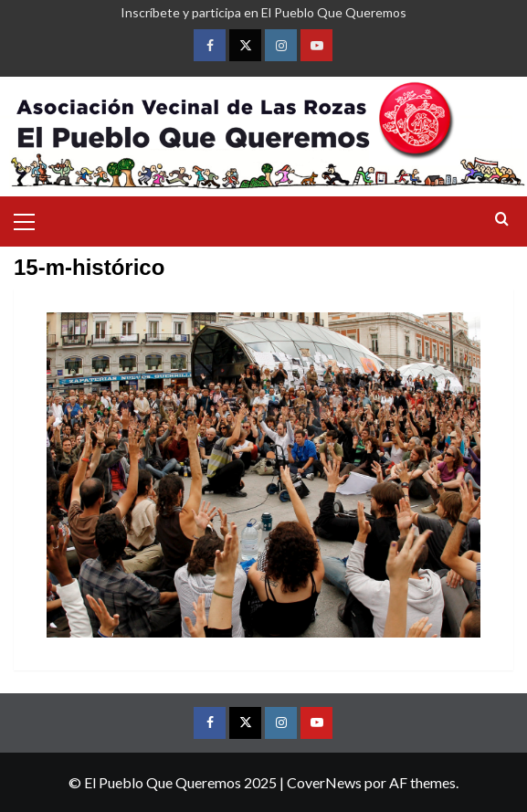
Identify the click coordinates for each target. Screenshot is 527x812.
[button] (32, 219)
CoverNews (324, 782)
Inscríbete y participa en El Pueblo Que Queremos (263, 12)
